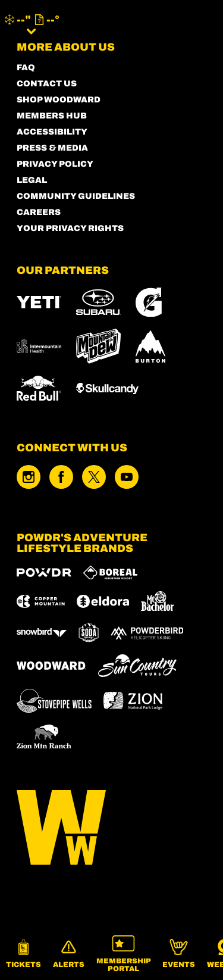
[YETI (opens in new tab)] (39, 302)
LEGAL (32, 180)
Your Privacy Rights (70, 228)
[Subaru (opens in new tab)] (98, 302)
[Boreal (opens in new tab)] (110, 572)
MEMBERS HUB (52, 116)
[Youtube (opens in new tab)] (127, 477)
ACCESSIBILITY (52, 132)
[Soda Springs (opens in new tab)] (89, 633)
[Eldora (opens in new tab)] (103, 601)
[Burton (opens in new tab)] (150, 347)
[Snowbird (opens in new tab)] (42, 633)
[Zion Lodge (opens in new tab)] (133, 701)
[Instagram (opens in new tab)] (29, 477)
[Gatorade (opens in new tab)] (149, 302)
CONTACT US (47, 84)
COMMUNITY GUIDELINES (76, 196)
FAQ (26, 68)
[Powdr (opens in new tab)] (44, 572)
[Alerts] (69, 954)
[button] (23, 954)
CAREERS (39, 212)
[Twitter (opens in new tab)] (94, 477)
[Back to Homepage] (111, 828)
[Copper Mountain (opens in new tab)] (41, 601)
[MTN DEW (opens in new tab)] (98, 346)
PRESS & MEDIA (52, 148)
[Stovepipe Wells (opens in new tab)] (54, 701)
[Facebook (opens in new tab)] (61, 477)
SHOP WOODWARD (59, 100)
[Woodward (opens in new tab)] (51, 666)
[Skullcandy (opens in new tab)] (107, 388)
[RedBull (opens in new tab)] (39, 388)
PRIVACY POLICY (55, 164)
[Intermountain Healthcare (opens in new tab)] (39, 346)
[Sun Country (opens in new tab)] (137, 666)
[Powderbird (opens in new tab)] (147, 633)
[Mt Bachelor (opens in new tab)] (157, 601)
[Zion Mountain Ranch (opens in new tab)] (44, 736)
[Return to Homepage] (123, 24)
